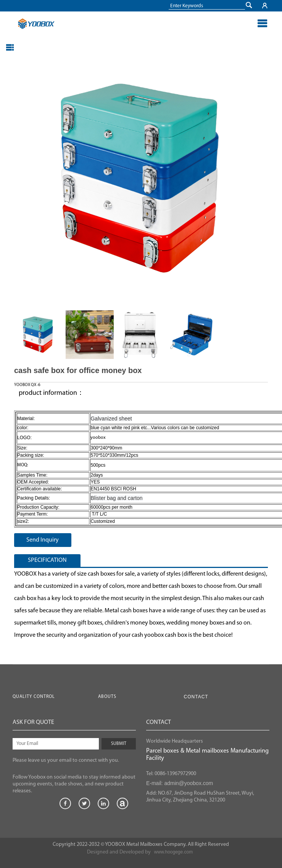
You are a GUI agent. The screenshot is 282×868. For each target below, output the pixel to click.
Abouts (107, 697)
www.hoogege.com (173, 852)
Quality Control (34, 697)
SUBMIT (119, 744)
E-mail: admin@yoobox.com (180, 783)
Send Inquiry (43, 540)
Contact (196, 697)
